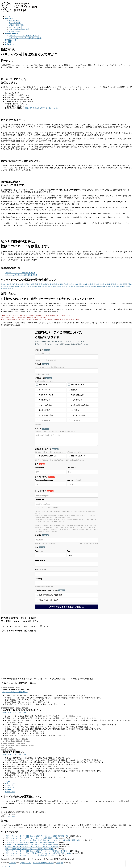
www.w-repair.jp (11, 816)
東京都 (72, 284)
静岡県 (125, 284)
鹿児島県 (4, 289)
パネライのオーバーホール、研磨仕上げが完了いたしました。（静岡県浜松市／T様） (37, 851)
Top (2, 866)
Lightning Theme (25, 863)
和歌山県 (41, 286)
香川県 (82, 286)
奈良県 (34, 286)
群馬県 (55, 284)
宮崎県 (128, 286)
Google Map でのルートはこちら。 (15, 692)
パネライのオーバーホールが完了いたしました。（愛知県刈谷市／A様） (32, 847)
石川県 (96, 284)
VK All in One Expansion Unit (43, 863)
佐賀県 (105, 286)
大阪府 (23, 286)
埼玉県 (60, 284)
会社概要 (8, 790)
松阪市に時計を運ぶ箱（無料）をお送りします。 (41, 108)
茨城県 (43, 284)
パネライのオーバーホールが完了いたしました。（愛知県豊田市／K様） (32, 845)
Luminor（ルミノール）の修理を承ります (24, 36)
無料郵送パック (11, 787)
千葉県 (66, 284)
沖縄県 (11, 289)
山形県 (32, 284)
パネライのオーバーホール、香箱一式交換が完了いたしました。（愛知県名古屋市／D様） (38, 853)
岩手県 (15, 284)
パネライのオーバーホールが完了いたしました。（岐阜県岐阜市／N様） (32, 838)
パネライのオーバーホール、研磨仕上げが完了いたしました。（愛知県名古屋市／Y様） (38, 836)
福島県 (38, 284)
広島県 (65, 286)
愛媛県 (88, 286)
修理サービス (10, 783)
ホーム (7, 781)
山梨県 (108, 284)
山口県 (70, 286)
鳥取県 (48, 286)
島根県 (53, 286)
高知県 (93, 286)
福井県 (102, 284)
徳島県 (76, 286)
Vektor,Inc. (60, 863)
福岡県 (99, 286)
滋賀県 (11, 286)
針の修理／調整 (15, 31)
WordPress (13, 863)
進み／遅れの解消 (16, 27)
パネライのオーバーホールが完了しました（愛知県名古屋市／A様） (30, 855)
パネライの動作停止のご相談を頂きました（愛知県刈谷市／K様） (29, 849)
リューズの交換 (15, 23)
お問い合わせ (10, 792)
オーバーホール (15, 21)
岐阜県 (119, 284)
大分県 (122, 286)
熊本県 (116, 286)
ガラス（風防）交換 (16, 25)
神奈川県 (78, 284)
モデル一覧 (9, 785)
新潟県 (85, 284)
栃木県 (49, 284)
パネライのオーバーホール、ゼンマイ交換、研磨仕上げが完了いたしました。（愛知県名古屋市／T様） (43, 840)
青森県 (9, 284)
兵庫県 (29, 286)
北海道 (3, 284)
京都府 (17, 286)
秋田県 (26, 284)
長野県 (114, 284)
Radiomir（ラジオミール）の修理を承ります (25, 38)
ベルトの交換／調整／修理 (19, 29)
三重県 (6, 286)
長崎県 (111, 286)
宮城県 (20, 284)
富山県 (91, 284)
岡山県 (59, 286)
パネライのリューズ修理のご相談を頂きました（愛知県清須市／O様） (31, 842)
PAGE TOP (8, 866)
